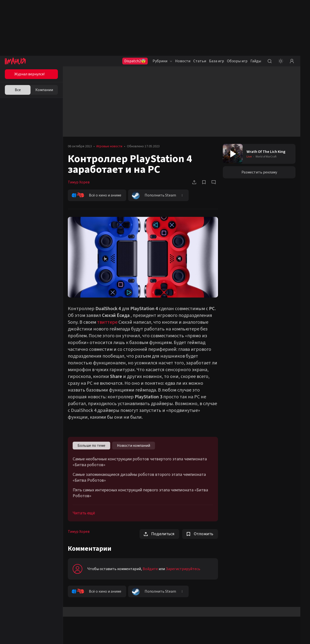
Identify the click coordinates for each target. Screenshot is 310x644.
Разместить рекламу (259, 172)
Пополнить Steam (154, 195)
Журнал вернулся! (29, 74)
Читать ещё (84, 513)
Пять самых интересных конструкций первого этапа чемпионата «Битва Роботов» (140, 493)
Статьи (200, 61)
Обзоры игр (237, 61)
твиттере (107, 322)
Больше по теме (91, 446)
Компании (44, 90)
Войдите (150, 569)
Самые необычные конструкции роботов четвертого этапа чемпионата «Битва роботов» (140, 462)
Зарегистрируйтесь (183, 569)
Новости (183, 61)
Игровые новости (109, 146)
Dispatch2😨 (135, 61)
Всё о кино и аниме (97, 195)
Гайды (256, 61)
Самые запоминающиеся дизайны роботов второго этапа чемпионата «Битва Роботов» (139, 478)
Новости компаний (134, 446)
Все (18, 90)
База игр (217, 61)
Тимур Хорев (79, 182)
